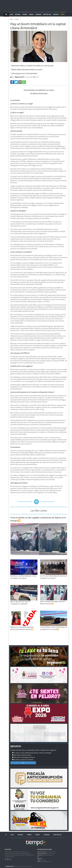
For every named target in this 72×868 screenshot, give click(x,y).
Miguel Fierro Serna (46, 852)
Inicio (12, 19)
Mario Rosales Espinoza (45, 855)
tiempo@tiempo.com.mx (45, 861)
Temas (6, 19)
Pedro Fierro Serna (46, 853)
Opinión (25, 14)
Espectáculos (47, 14)
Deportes (56, 14)
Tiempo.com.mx (10, 866)
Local (11, 14)
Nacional (18, 14)
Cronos (31, 14)
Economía (38, 14)
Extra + (63, 14)
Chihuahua (42, 860)
